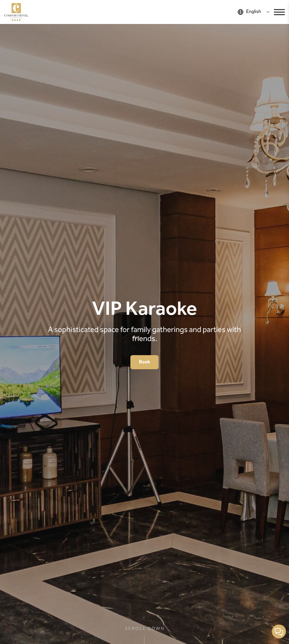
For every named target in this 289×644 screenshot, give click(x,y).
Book (144, 362)
